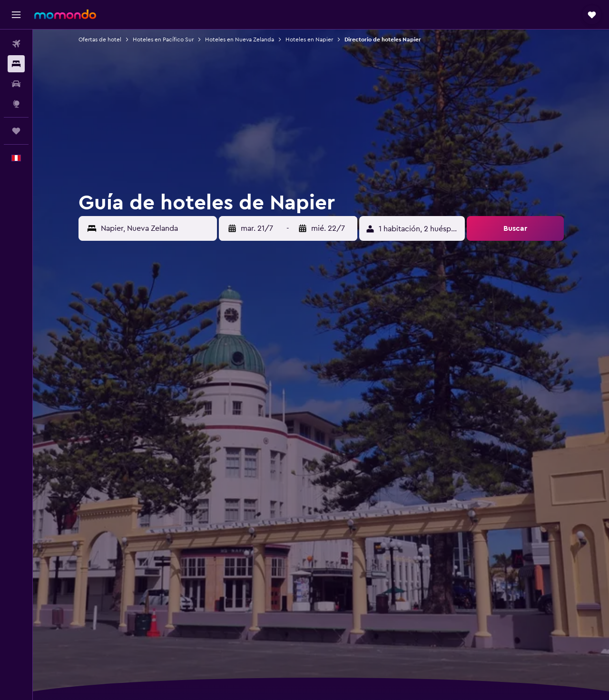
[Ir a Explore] (16, 104)
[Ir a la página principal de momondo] (65, 14)
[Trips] (16, 131)
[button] (16, 15)
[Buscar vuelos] (16, 44)
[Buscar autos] (16, 84)
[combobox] (157, 228)
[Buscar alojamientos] (16, 64)
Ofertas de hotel (100, 39)
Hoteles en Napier (309, 39)
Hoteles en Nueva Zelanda (240, 39)
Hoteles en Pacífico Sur (163, 39)
